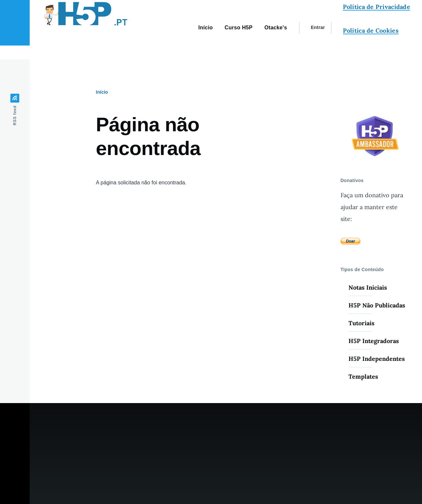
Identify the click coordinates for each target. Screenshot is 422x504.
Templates (363, 377)
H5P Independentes (377, 359)
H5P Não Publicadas (377, 305)
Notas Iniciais (368, 287)
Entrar (318, 27)
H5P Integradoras (374, 341)
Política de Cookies (371, 31)
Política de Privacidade (377, 7)
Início (102, 92)
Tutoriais (362, 323)
